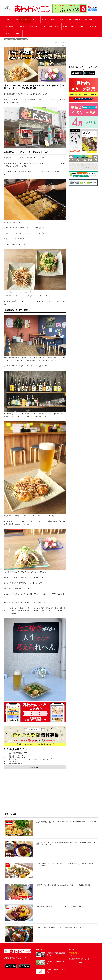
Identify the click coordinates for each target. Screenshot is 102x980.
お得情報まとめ (34, 27)
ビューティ (10, 27)
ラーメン (77, 20)
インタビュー (92, 27)
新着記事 (15, 20)
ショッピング (21, 27)
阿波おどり (10, 34)
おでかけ (45, 20)
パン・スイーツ (88, 20)
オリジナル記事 (47, 27)
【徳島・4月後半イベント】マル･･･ (56, 971)
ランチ (68, 20)
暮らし (73, 27)
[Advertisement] (35, 789)
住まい (58, 27)
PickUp (19, 34)
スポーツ (81, 27)
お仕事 (65, 27)
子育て (53, 20)
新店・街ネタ (25, 20)
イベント (36, 20)
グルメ (61, 20)
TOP (7, 20)
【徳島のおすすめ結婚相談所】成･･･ (56, 954)
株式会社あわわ (74, 953)
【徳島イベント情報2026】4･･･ (56, 962)
